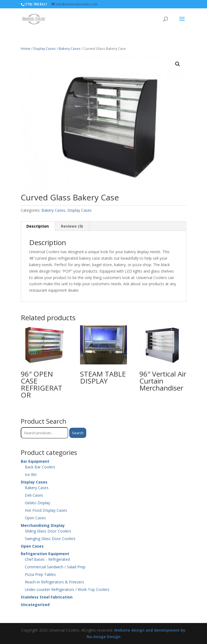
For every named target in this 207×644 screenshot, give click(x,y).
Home (26, 48)
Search (78, 433)
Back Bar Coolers (40, 467)
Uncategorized (35, 605)
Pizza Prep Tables (40, 574)
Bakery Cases (70, 48)
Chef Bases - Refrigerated (47, 559)
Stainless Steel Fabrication (47, 597)
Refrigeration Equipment (45, 554)
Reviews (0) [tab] (72, 226)
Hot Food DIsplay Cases (46, 510)
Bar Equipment (35, 461)
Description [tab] (38, 226)
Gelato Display (37, 503)
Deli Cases (34, 495)
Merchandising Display (43, 525)
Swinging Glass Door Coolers (50, 539)
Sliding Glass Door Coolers (48, 531)
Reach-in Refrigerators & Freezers (54, 582)
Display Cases (45, 48)
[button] (178, 64)
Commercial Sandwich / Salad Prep (55, 567)
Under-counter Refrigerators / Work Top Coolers (67, 589)
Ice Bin (31, 474)
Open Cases (35, 518)
